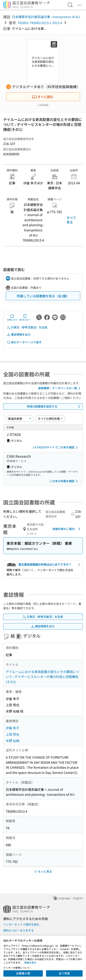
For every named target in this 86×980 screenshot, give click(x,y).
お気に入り (12, 317)
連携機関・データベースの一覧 (60, 388)
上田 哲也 (13, 734)
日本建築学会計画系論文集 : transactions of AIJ (46, 17)
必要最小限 (23, 973)
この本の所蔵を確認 (64, 481)
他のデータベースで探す (24, 342)
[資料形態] (50, 419)
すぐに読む (43, 97)
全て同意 (64, 973)
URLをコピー (25, 317)
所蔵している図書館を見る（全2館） (43, 296)
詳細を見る (30, 962)
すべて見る (71, 220)
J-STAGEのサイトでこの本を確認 (56, 447)
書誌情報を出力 (19, 335)
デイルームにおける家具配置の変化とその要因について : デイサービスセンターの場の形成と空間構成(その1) (42, 677)
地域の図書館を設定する (54, 406)
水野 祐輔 (13, 741)
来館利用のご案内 (67, 529)
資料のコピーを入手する (19, 930)
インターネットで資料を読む (21, 924)
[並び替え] (20, 419)
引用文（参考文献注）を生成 (27, 327)
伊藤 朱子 (13, 728)
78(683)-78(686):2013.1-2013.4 (40, 23)
